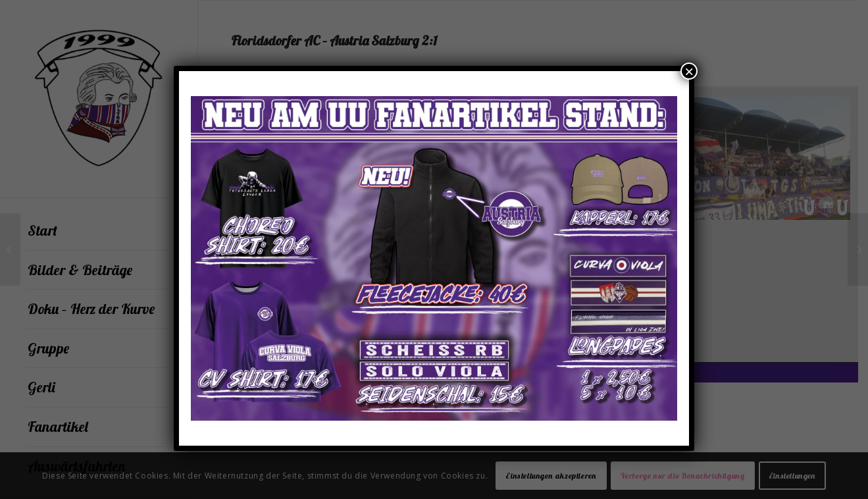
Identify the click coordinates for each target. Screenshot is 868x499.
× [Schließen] (689, 71)
